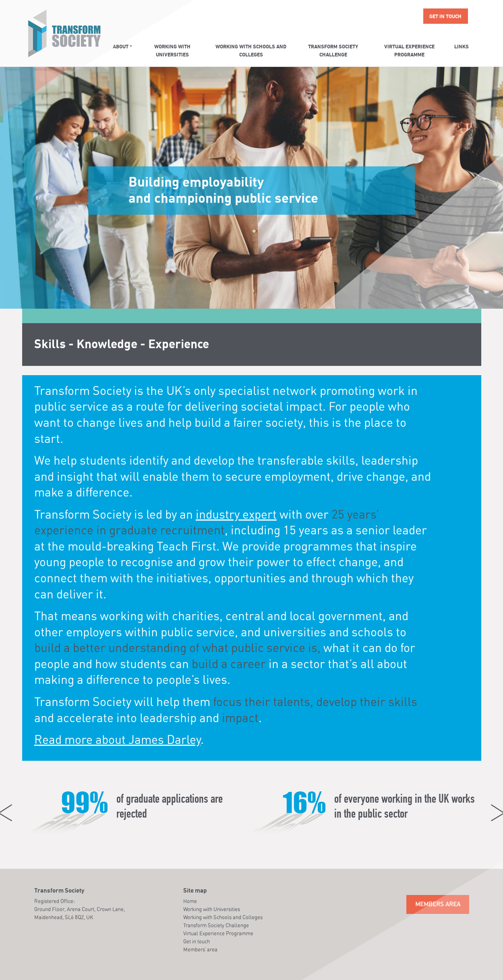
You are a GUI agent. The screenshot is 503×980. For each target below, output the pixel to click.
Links (462, 47)
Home (190, 901)
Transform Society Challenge (333, 51)
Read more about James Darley (117, 739)
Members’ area (200, 949)
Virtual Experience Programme (409, 51)
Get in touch (445, 17)
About (121, 47)
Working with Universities (172, 51)
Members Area (438, 904)
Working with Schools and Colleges (251, 51)
